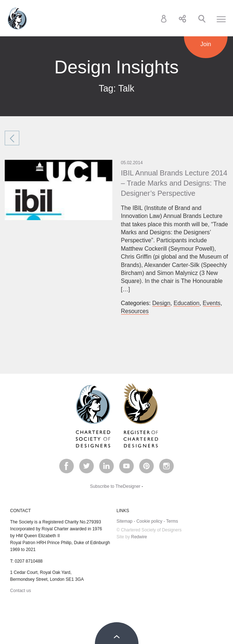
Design (161, 303)
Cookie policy (149, 521)
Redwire (139, 537)
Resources (135, 311)
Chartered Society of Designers (17, 19)
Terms (172, 521)
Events (212, 303)
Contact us (21, 591)
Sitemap (125, 521)
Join (206, 44)
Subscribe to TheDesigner (115, 486)
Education (186, 303)
